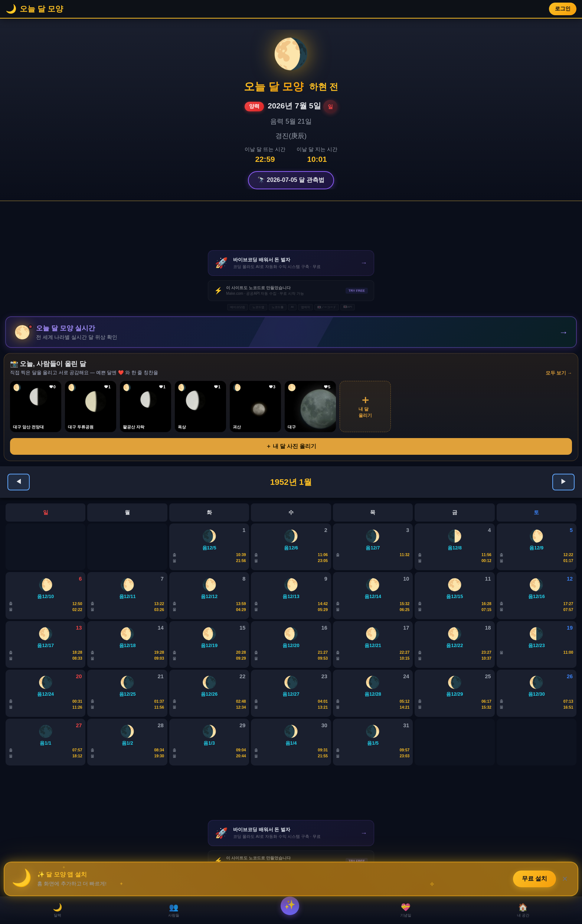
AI (292, 307)
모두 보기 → (559, 374)
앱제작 (305, 307)
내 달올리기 (365, 407)
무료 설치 (534, 877)
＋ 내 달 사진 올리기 (291, 447)
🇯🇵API (348, 307)
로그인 (563, 9)
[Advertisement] (291, 226)
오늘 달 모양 (274, 86)
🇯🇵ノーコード (327, 307)
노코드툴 (278, 307)
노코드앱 (258, 307)
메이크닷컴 (238, 307)
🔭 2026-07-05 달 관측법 (291, 180)
